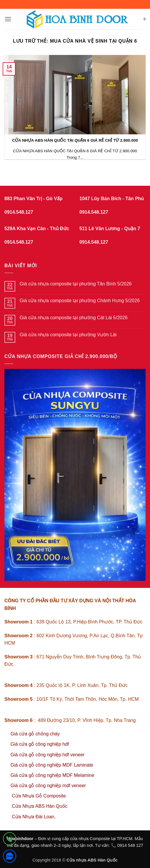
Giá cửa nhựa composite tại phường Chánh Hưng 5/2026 (80, 301)
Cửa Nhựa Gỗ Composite (39, 796)
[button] (8, 19)
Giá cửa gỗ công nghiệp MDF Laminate (52, 765)
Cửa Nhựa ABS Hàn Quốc (39, 806)
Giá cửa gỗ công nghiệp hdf (40, 744)
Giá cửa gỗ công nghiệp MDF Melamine (52, 775)
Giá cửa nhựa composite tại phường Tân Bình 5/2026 (76, 284)
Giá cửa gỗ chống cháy (35, 734)
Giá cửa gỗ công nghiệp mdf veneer (48, 786)
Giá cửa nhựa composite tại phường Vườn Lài (68, 335)
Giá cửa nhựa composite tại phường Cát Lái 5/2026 (74, 318)
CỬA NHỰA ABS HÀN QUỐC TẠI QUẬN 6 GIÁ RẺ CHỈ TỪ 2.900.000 (75, 140)
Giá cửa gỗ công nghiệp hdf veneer (48, 755)
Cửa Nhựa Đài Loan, (34, 817)
